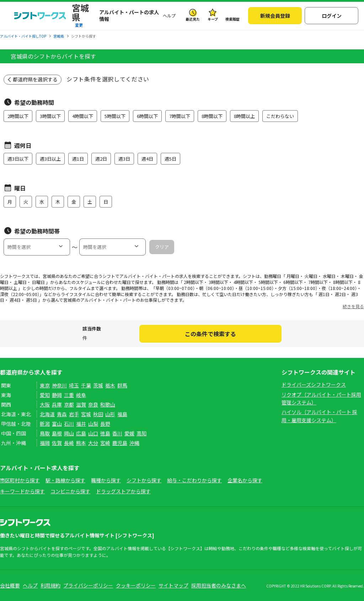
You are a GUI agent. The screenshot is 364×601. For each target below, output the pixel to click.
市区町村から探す (20, 480)
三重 (69, 395)
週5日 (170, 159)
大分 (93, 443)
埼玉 (74, 385)
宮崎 (105, 443)
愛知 (45, 395)
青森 (62, 414)
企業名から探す (245, 480)
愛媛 (129, 433)
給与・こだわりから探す (194, 480)
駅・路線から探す (65, 480)
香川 (117, 433)
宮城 (86, 414)
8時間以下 (212, 116)
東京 (45, 385)
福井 (81, 424)
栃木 (110, 385)
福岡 (45, 443)
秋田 (98, 414)
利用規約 (50, 585)
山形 (110, 414)
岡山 (69, 433)
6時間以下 (147, 116)
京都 (69, 404)
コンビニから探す (70, 491)
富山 (57, 424)
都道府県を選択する (35, 79)
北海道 (47, 414)
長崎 (69, 443)
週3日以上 (50, 159)
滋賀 (81, 404)
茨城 (98, 385)
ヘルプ (169, 15)
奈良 (93, 404)
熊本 (81, 443)
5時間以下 (115, 116)
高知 (141, 433)
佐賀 (57, 443)
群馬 (122, 385)
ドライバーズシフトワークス (314, 385)
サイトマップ (173, 585)
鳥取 (45, 433)
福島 (122, 414)
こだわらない (280, 116)
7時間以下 (180, 116)
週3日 (124, 159)
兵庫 (57, 404)
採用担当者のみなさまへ (219, 585)
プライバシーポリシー (88, 585)
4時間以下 (83, 116)
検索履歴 (232, 19)
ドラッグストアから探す (123, 491)
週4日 (147, 159)
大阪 (45, 404)
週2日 (101, 159)
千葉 (86, 385)
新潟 (45, 424)
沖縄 (134, 443)
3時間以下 (50, 116)
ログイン (332, 16)
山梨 (93, 424)
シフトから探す (144, 480)
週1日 (78, 159)
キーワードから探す (22, 491)
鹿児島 (120, 443)
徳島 (105, 433)
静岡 (57, 395)
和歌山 (108, 404)
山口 (93, 433)
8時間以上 (244, 116)
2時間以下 (18, 116)
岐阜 (81, 395)
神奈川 (59, 385)
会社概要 (10, 585)
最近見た (193, 19)
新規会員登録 (275, 16)
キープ (213, 19)
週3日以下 (18, 159)
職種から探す (106, 480)
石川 (69, 424)
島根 (57, 433)
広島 (81, 433)
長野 (105, 424)
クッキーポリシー (136, 585)
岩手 (74, 414)
